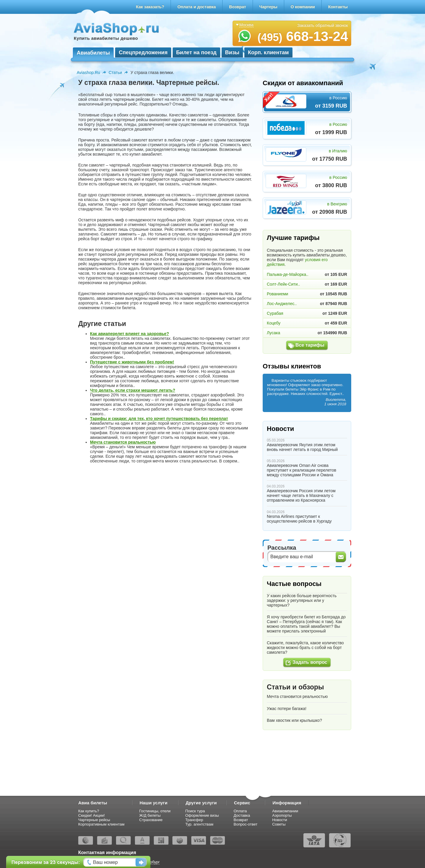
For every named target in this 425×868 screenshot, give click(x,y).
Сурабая (275, 313)
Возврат (237, 7)
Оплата (240, 811)
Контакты (338, 7)
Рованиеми (277, 294)
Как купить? (89, 811)
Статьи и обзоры (295, 687)
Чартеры (268, 7)
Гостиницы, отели (155, 811)
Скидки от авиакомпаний (303, 83)
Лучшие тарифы (293, 238)
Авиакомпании (285, 811)
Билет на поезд (196, 52)
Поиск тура (195, 811)
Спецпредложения (143, 52)
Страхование (151, 820)
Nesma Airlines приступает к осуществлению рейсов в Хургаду (299, 519)
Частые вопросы (294, 584)
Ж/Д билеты (150, 815)
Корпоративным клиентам (101, 824)
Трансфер (194, 820)
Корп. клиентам (268, 52)
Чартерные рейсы (94, 820)
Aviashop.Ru (88, 73)
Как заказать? (150, 7)
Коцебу (274, 323)
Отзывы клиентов (292, 366)
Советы (279, 824)
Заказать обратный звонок (323, 25)
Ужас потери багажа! (287, 709)
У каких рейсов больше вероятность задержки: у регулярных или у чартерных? (302, 600)
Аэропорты (282, 815)
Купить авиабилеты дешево (106, 38)
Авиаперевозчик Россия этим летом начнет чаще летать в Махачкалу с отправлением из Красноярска (301, 495)
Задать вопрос (310, 662)
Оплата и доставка (197, 7)
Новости (280, 429)
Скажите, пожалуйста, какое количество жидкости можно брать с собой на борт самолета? (305, 648)
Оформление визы (202, 815)
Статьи (115, 73)
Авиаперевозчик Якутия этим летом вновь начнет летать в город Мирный (302, 447)
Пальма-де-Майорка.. (288, 274)
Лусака (273, 333)
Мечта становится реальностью (297, 696)
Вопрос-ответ (246, 824)
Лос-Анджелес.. (282, 304)
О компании (303, 7)
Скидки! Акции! (91, 815)
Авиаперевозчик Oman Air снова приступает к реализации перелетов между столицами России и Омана (301, 470)
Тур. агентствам (199, 824)
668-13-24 (303, 36)
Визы (232, 52)
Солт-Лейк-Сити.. (283, 284)
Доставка (242, 815)
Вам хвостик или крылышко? (294, 720)
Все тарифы (310, 345)
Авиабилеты (93, 53)
